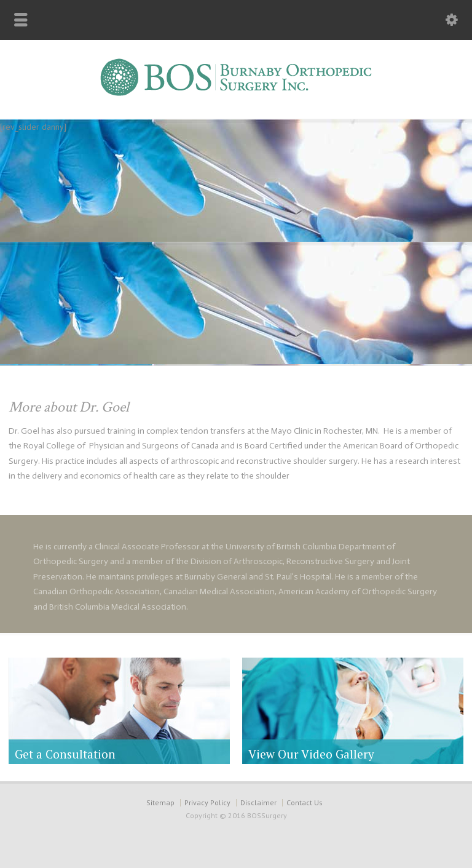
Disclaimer (258, 802)
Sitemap (160, 802)
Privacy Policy (207, 802)
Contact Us (305, 802)
